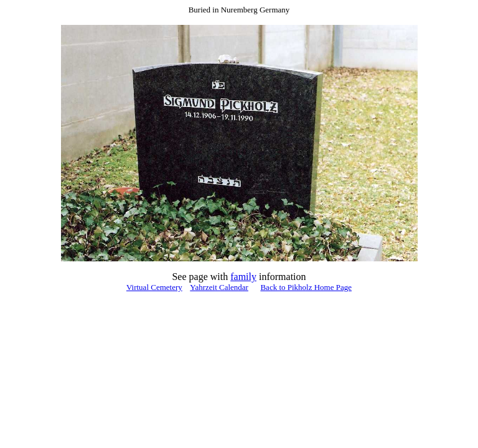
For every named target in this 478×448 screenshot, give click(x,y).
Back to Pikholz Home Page (306, 287)
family (243, 277)
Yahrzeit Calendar (219, 287)
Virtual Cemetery (154, 287)
